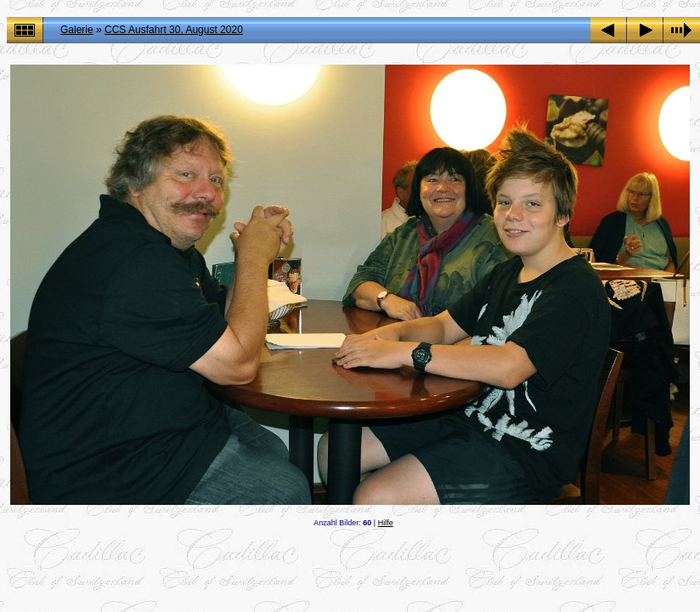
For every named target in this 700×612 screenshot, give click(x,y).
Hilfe (386, 523)
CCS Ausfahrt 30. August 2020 (174, 30)
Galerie (77, 30)
